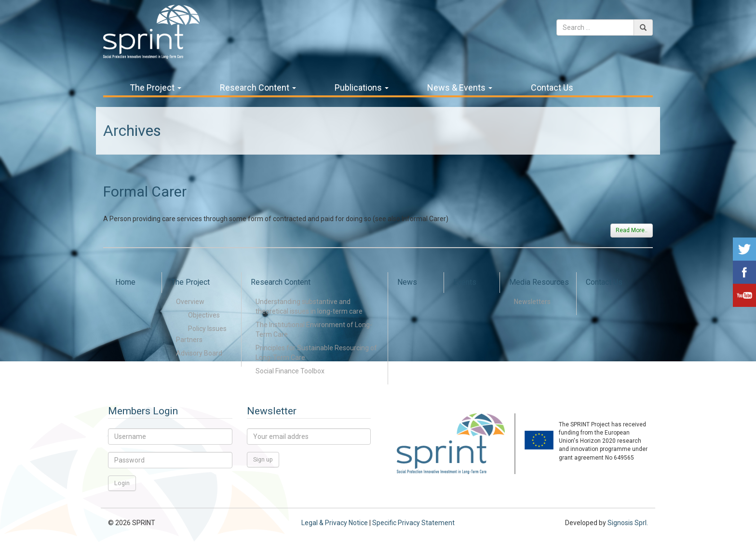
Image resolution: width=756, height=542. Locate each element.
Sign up (263, 459)
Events (465, 282)
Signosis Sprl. (628, 523)
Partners (189, 340)
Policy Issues (207, 329)
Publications (362, 88)
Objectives (204, 315)
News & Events (460, 88)
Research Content (258, 88)
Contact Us (552, 88)
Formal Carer (145, 192)
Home (125, 282)
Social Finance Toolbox (290, 371)
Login (122, 483)
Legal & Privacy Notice (335, 523)
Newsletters (532, 302)
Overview (190, 302)
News (407, 282)
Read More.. (632, 230)
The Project (155, 88)
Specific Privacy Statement (413, 523)
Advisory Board (199, 353)
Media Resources (539, 282)
